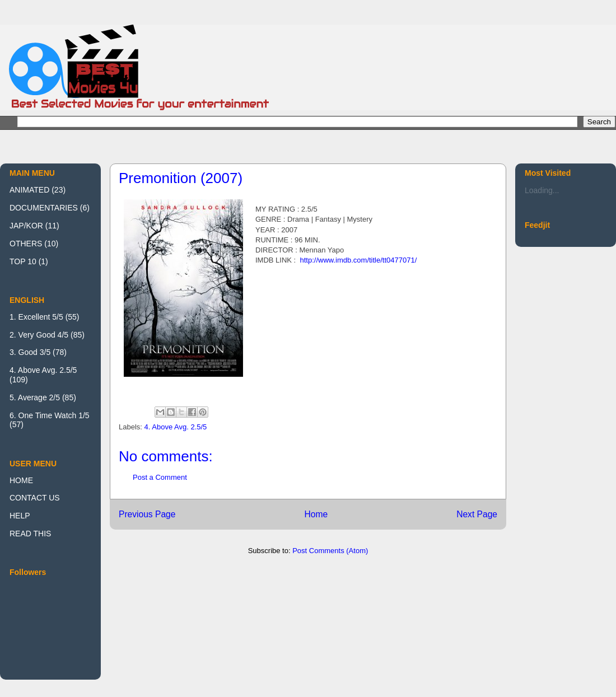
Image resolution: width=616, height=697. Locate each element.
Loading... (542, 190)
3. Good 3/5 (30, 352)
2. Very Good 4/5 (39, 335)
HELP (20, 516)
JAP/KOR (26, 226)
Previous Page (147, 514)
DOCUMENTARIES (44, 208)
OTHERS (26, 244)
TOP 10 (23, 261)
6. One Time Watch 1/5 (50, 415)
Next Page (477, 514)
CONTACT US (35, 498)
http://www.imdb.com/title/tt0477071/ (358, 260)
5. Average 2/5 (35, 397)
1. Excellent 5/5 (36, 317)
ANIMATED (29, 190)
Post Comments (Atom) (330, 551)
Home (316, 514)
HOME (21, 480)
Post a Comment (160, 477)
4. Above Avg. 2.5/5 (176, 427)
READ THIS (30, 534)
